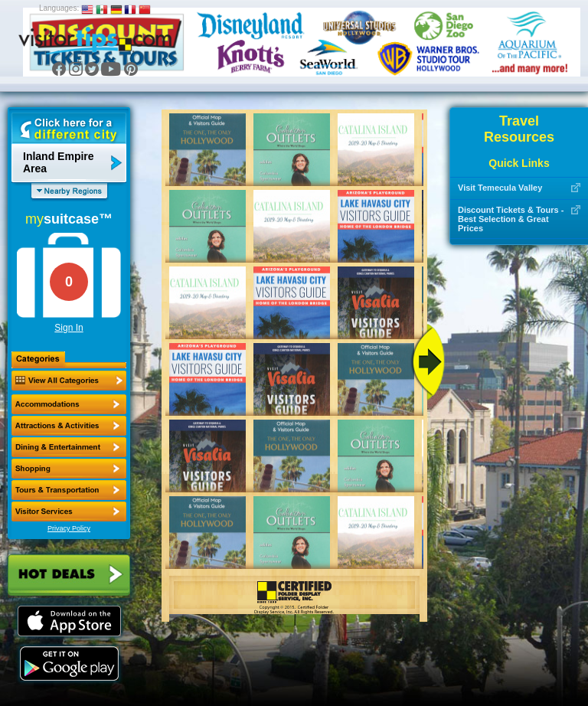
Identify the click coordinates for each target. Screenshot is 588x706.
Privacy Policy (69, 528)
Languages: (59, 8)
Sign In (69, 328)
